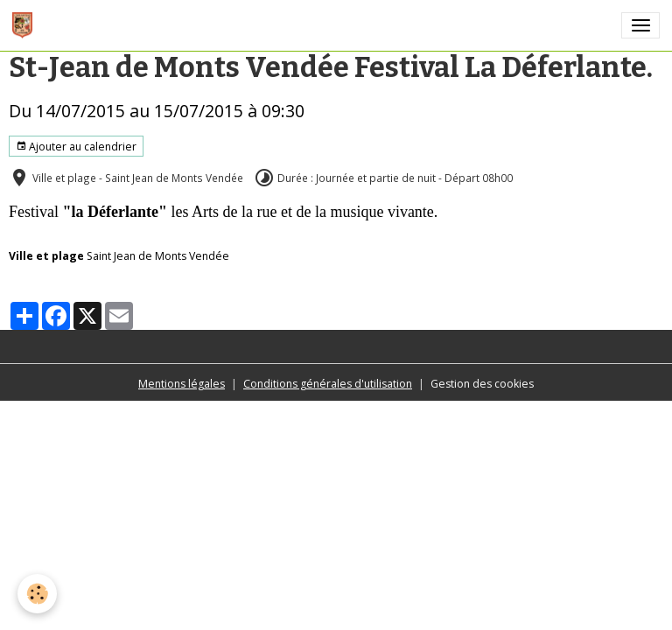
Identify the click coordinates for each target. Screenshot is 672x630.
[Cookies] (37, 594)
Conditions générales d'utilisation (328, 384)
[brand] (25, 25)
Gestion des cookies (482, 384)
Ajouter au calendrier (76, 147)
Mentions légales (182, 384)
